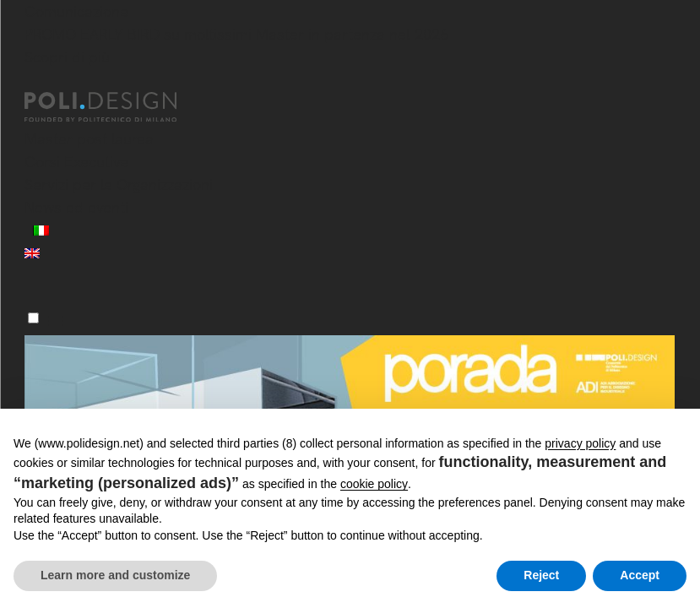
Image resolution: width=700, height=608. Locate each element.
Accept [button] (640, 575)
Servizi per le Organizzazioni (119, 185)
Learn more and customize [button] (115, 575)
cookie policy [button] (374, 484)
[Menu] (33, 318)
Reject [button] (541, 575)
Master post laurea (89, 139)
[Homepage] (116, 107)
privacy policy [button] (580, 443)
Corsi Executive (76, 162)
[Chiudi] (35, 82)
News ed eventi (76, 207)
